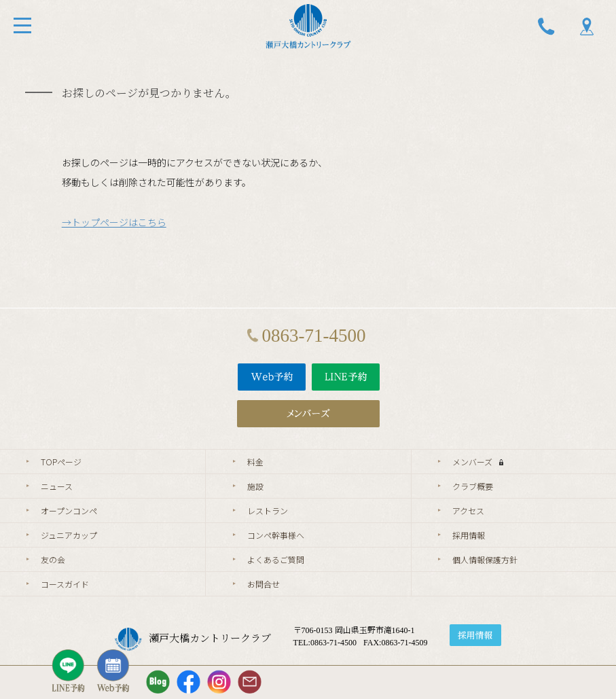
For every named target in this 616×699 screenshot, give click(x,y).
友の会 (53, 559)
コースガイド (65, 584)
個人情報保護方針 (485, 559)
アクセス (468, 510)
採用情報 (469, 535)
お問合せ (264, 584)
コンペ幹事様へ (276, 535)
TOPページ (61, 462)
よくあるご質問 (276, 559)
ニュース (57, 486)
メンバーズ (478, 462)
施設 (255, 486)
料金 (255, 462)
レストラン (268, 510)
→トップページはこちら (114, 222)
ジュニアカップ (69, 535)
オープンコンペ (69, 510)
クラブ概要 (473, 486)
